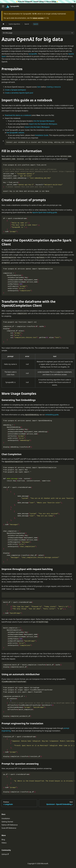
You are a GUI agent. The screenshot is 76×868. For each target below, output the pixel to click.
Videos (4, 843)
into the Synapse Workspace (44, 121)
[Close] (75, 2)
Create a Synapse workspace (15, 90)
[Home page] (3, 24)
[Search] (73, 6)
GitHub (54, 2)
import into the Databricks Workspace (43, 124)
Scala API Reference (9, 828)
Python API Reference (10, 825)
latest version (38, 18)
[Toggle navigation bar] (3, 6)
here (39, 87)
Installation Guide (42, 135)
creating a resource (54, 87)
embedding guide (52, 415)
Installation (6, 818)
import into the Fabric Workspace (37, 127)
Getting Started (7, 822)
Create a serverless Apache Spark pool (19, 93)
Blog (3, 840)
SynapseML (33, 54)
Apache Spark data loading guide (45, 212)
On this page (8, 33)
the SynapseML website (15, 133)
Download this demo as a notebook (18, 115)
